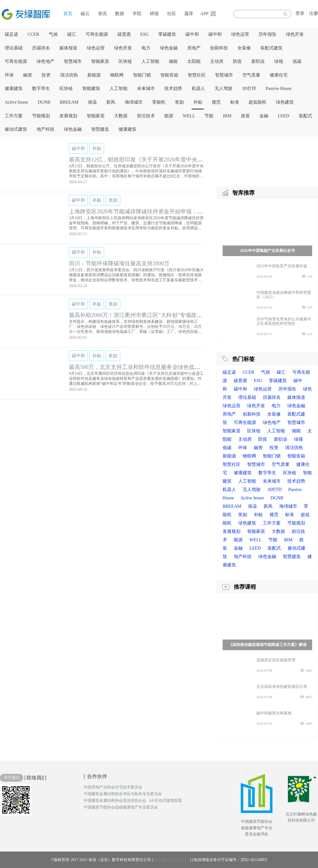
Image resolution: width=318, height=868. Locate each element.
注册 (314, 13)
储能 (173, 61)
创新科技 (219, 48)
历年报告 (268, 34)
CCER (33, 34)
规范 (216, 102)
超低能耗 (257, 102)
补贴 (198, 102)
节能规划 (41, 116)
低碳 (297, 61)
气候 (53, 34)
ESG (144, 34)
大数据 (121, 116)
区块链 (125, 61)
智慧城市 (73, 61)
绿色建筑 (285, 102)
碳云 (85, 14)
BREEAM (69, 102)
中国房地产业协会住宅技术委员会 (113, 787)
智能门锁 (142, 75)
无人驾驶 (223, 88)
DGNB (44, 102)
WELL (189, 116)
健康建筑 (14, 88)
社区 (172, 14)
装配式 (305, 116)
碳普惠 (124, 34)
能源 (169, 116)
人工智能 (150, 61)
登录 (300, 13)
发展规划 (68, 116)
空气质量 (251, 75)
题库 (189, 14)
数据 (120, 14)
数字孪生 (41, 88)
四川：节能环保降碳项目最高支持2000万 (119, 263)
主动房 (217, 61)
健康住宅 (279, 75)
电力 (146, 48)
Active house (16, 102)
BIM (227, 116)
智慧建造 (100, 129)
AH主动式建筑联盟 (165, 801)
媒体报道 (68, 48)
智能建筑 (91, 88)
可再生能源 (97, 34)
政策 (245, 116)
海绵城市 (134, 102)
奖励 (179, 102)
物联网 (117, 75)
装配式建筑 (271, 48)
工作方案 (14, 116)
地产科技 (45, 129)
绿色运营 (240, 34)
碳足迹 (11, 34)
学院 (137, 14)
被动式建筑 (16, 129)
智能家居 (100, 61)
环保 (9, 75)
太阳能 (194, 61)
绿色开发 (295, 34)
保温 (92, 102)
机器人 (198, 88)
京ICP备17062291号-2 (171, 860)
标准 (235, 102)
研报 (154, 14)
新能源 (94, 75)
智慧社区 (197, 75)
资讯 (102, 14)
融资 (28, 75)
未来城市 (146, 88)
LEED (284, 116)
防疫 (237, 61)
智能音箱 (169, 75)
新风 (111, 102)
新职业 (258, 61)
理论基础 (14, 48)
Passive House (279, 88)
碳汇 (72, 34)
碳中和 (192, 34)
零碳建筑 (167, 34)
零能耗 (159, 102)
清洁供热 (69, 75)
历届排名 (41, 48)
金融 (264, 116)
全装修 (244, 48)
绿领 (279, 61)
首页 (68, 14)
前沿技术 (146, 116)
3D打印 (249, 88)
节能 (209, 116)
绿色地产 (45, 61)
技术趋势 (173, 88)
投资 (46, 75)
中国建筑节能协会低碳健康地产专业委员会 (121, 807)
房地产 (194, 48)
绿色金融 (169, 48)
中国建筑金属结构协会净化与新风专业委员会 (123, 794)
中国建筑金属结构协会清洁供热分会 (115, 801)
